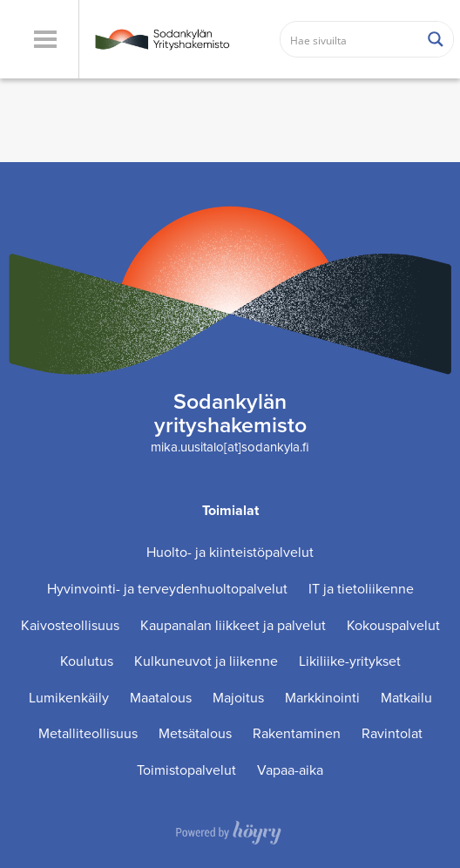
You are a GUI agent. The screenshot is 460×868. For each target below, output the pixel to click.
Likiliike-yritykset (350, 661)
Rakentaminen (297, 733)
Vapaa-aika (290, 770)
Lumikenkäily (69, 698)
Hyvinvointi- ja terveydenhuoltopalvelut (167, 589)
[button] (45, 39)
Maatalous (161, 698)
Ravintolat (392, 733)
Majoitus (238, 698)
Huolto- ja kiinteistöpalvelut (230, 552)
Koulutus (87, 661)
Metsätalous (195, 733)
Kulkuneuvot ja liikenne (206, 661)
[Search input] (350, 39)
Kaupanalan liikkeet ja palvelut (233, 625)
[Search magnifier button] (436, 39)
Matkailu (406, 698)
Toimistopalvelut (186, 770)
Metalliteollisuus (88, 733)
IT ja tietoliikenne (361, 589)
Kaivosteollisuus (70, 625)
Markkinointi (322, 698)
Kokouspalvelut (393, 625)
